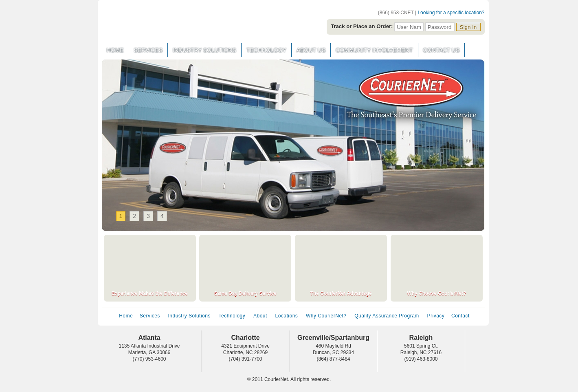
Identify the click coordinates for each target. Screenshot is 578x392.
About (260, 316)
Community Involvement (374, 50)
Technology (266, 50)
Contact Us (442, 50)
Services (148, 50)
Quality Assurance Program (387, 316)
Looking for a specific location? (451, 13)
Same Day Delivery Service (245, 293)
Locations (287, 316)
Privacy (436, 316)
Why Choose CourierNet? (436, 293)
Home (115, 50)
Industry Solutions (204, 50)
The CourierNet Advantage (341, 293)
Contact (460, 316)
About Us (311, 50)
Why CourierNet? (326, 316)
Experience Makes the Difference (150, 293)
